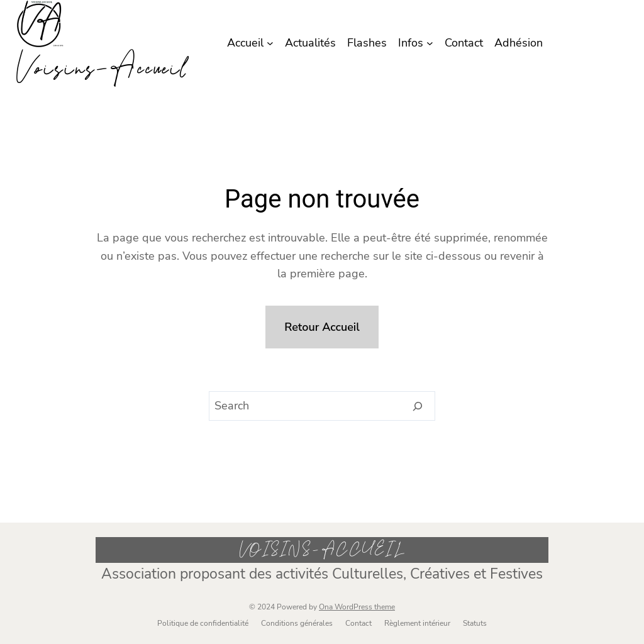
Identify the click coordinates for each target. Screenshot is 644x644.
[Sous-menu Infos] (430, 43)
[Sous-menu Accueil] (270, 43)
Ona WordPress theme (357, 607)
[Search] (418, 406)
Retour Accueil (322, 327)
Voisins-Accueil (102, 69)
